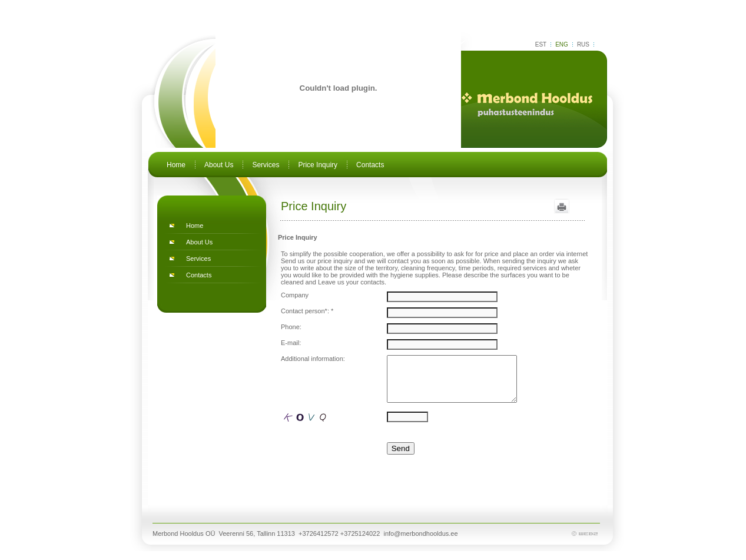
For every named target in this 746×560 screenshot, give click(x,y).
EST (541, 44)
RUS (583, 44)
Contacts (370, 165)
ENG (562, 44)
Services (266, 165)
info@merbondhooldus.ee (420, 542)
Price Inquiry (318, 165)
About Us (219, 165)
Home (176, 165)
